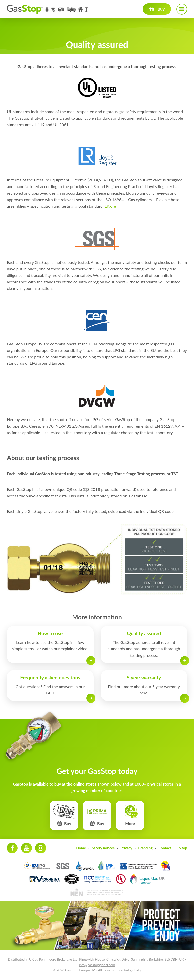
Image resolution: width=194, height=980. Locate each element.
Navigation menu (182, 9)
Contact (165, 848)
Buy (161, 9)
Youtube (26, 848)
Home (81, 848)
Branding (145, 848)
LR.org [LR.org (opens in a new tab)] (110, 206)
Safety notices (103, 848)
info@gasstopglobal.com (97, 965)
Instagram (40, 848)
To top (182, 848)
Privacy (126, 848)
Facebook (12, 848)
